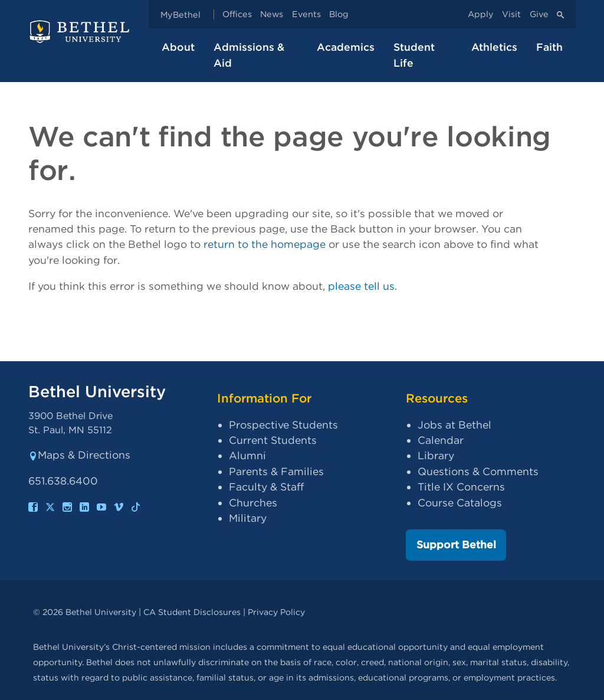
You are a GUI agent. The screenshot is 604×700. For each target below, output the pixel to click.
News (272, 14)
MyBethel (180, 14)
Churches (253, 503)
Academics (346, 47)
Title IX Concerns (461, 487)
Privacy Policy (276, 612)
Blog (339, 14)
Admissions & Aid (249, 55)
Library (436, 455)
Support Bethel (456, 544)
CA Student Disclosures (192, 612)
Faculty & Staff (266, 487)
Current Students (273, 440)
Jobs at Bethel (454, 425)
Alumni (247, 455)
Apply (481, 14)
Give (539, 14)
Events (306, 14)
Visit (511, 14)
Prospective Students (283, 425)
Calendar (441, 440)
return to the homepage (265, 244)
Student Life (414, 55)
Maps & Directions (79, 455)
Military (248, 518)
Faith (549, 47)
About (178, 47)
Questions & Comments (478, 471)
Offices (237, 14)
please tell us (361, 286)
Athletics (494, 47)
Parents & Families (276, 471)
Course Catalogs (460, 503)
